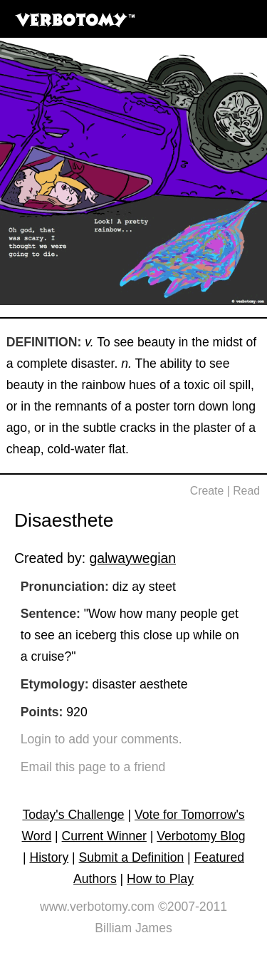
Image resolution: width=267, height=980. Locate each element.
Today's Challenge (73, 815)
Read (246, 491)
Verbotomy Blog (201, 836)
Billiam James (133, 928)
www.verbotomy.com (97, 907)
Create (207, 491)
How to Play (160, 879)
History (49, 857)
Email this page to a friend (93, 767)
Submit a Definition (132, 857)
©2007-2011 (193, 907)
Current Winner (104, 836)
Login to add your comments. (101, 739)
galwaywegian (132, 558)
